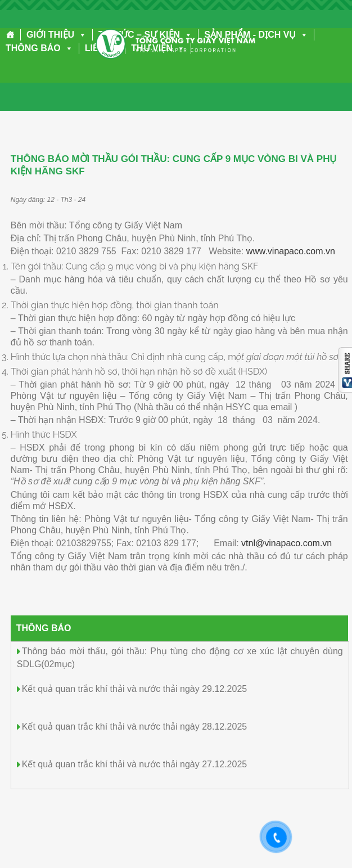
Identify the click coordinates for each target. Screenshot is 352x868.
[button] (80, 35)
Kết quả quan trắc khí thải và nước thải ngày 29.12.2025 (134, 689)
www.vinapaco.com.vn (291, 251)
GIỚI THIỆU (57, 35)
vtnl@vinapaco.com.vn (286, 543)
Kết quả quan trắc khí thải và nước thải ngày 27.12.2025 (134, 764)
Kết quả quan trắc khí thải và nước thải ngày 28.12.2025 (134, 727)
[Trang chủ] (10, 35)
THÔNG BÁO (39, 48)
